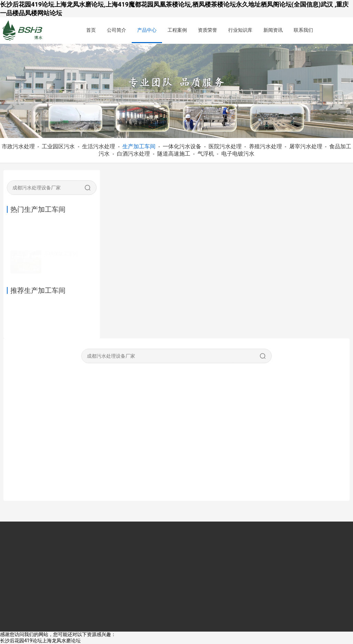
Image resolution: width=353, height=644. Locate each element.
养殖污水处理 (265, 146)
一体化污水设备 (182, 146)
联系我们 (303, 30)
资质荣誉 (208, 30)
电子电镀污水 (238, 154)
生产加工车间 (139, 146)
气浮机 (206, 154)
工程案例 (177, 30)
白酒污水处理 (133, 154)
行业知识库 (240, 30)
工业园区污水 (58, 146)
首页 (91, 30)
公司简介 (117, 30)
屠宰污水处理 (306, 146)
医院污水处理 (225, 146)
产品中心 (147, 30)
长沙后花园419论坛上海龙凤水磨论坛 (40, 641)
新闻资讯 (273, 30)
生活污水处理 (99, 146)
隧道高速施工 (174, 154)
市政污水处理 (18, 146)
